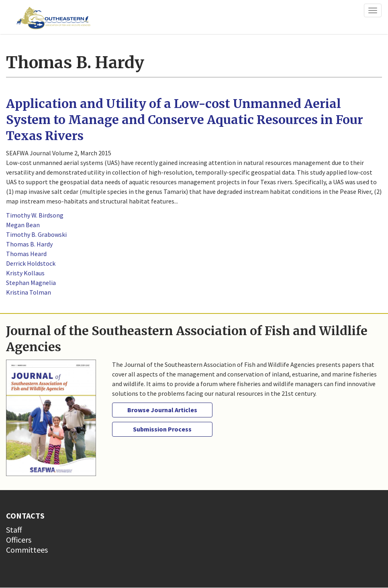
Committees (27, 550)
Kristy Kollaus (25, 273)
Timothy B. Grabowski (36, 234)
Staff (14, 530)
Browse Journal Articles (162, 410)
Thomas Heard (26, 254)
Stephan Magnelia (31, 283)
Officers (19, 540)
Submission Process (162, 429)
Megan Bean (23, 225)
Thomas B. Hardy (29, 244)
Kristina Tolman (29, 292)
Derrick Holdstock (31, 263)
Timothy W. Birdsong (35, 215)
